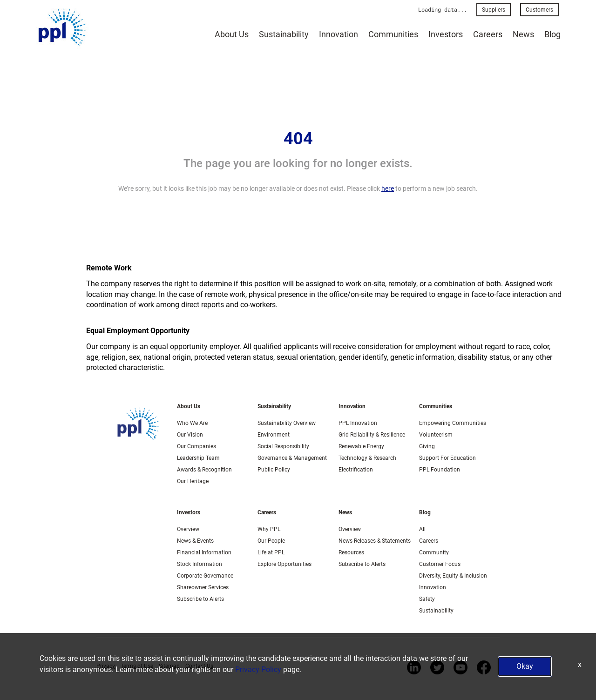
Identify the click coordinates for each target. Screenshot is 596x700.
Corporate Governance (205, 576)
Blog (552, 34)
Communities (393, 34)
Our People (271, 541)
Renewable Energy (361, 446)
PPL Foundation (440, 470)
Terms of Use (137, 666)
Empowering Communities (453, 423)
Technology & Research (367, 458)
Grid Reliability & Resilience (372, 435)
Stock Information (200, 564)
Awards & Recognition (204, 470)
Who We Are (192, 423)
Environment (274, 435)
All (422, 529)
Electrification (356, 470)
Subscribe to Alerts (200, 599)
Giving (427, 446)
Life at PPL (271, 552)
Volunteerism (436, 435)
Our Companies (196, 446)
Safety (427, 599)
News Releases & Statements (375, 541)
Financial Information (204, 552)
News (523, 34)
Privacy (106, 666)
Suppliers (494, 10)
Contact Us (199, 666)
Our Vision (190, 435)
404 (298, 139)
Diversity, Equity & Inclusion (453, 576)
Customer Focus (440, 564)
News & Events (195, 541)
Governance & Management (292, 458)
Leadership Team (198, 458)
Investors (446, 34)
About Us (232, 34)
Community (434, 552)
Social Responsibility (283, 446)
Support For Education (447, 458)
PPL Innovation (358, 423)
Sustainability (284, 34)
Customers (539, 10)
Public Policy (274, 470)
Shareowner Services (203, 587)
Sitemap (169, 666)
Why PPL (269, 529)
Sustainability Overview (287, 423)
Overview (188, 529)
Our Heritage (193, 481)
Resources (351, 552)
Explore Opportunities (284, 564)
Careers (488, 34)
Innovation (339, 34)
